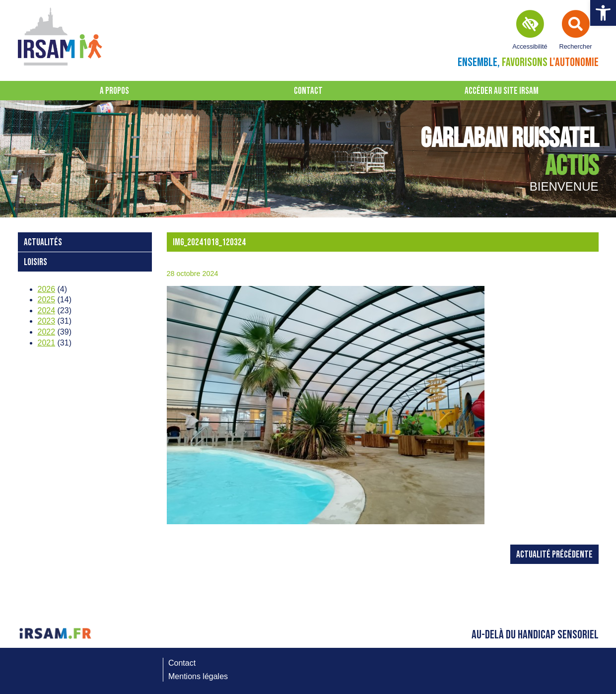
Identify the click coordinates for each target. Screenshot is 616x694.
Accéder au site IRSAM (502, 91)
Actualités (43, 243)
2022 (47, 332)
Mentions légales (198, 676)
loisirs (35, 262)
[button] (603, 13)
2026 (47, 289)
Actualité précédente (554, 555)
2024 (47, 311)
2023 (47, 321)
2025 (47, 300)
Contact (308, 91)
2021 (47, 343)
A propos (114, 91)
